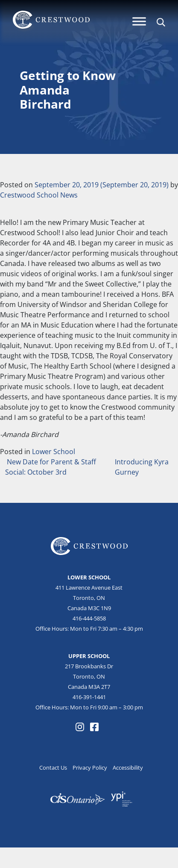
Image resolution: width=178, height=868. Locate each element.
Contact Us (53, 768)
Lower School (54, 452)
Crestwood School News (39, 195)
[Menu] (139, 21)
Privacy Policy (90, 768)
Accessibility (128, 768)
